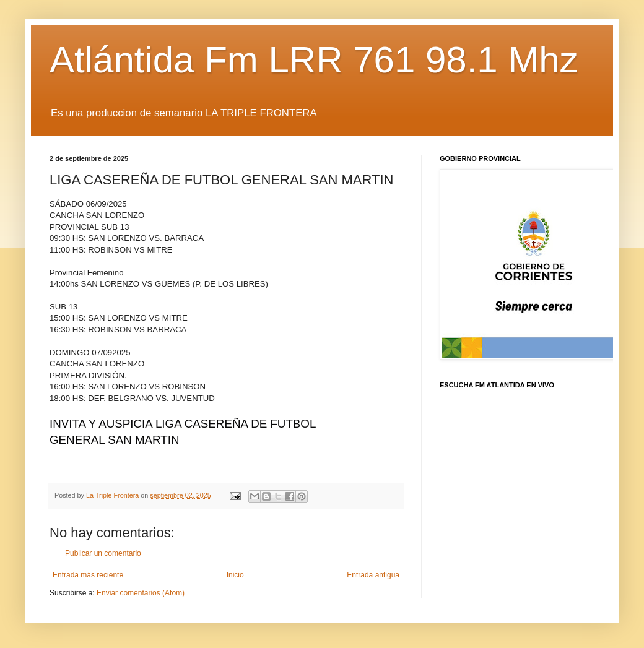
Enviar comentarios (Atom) (141, 593)
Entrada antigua (373, 575)
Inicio (235, 575)
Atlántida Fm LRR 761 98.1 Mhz (314, 60)
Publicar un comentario (103, 553)
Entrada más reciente (88, 575)
